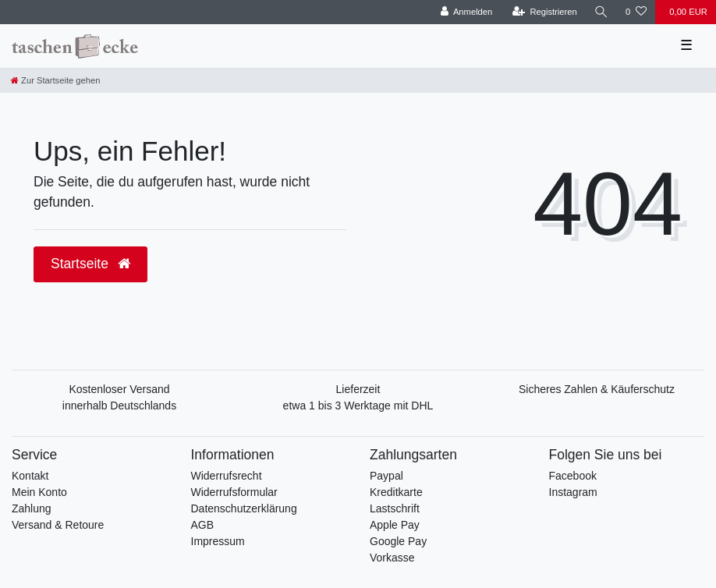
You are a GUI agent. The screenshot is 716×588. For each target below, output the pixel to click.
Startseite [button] (90, 264)
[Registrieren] (545, 12)
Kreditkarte (396, 492)
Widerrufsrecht (227, 476)
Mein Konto (39, 492)
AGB (203, 525)
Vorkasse (392, 558)
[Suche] (601, 12)
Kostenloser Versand (119, 389)
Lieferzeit (358, 389)
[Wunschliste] (636, 12)
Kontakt (30, 476)
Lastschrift (395, 508)
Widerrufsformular (234, 492)
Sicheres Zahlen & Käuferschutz (597, 389)
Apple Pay (395, 525)
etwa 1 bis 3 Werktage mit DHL (358, 406)
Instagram (573, 492)
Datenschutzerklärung (244, 508)
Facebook (573, 476)
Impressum (218, 541)
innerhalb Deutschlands (119, 406)
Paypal (386, 476)
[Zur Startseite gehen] (55, 80)
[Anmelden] (467, 12)
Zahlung (32, 508)
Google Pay (398, 541)
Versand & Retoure (58, 525)
